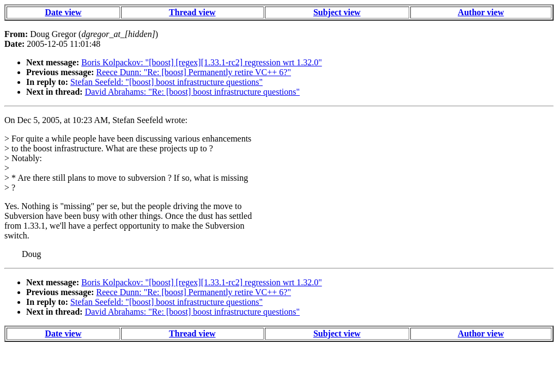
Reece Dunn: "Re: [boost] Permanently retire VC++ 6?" (194, 72)
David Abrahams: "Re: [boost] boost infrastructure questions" (192, 92)
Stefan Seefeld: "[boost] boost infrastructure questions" (166, 82)
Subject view (337, 12)
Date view (63, 12)
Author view (481, 12)
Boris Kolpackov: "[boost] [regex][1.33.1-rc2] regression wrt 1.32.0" (201, 62)
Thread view (192, 12)
